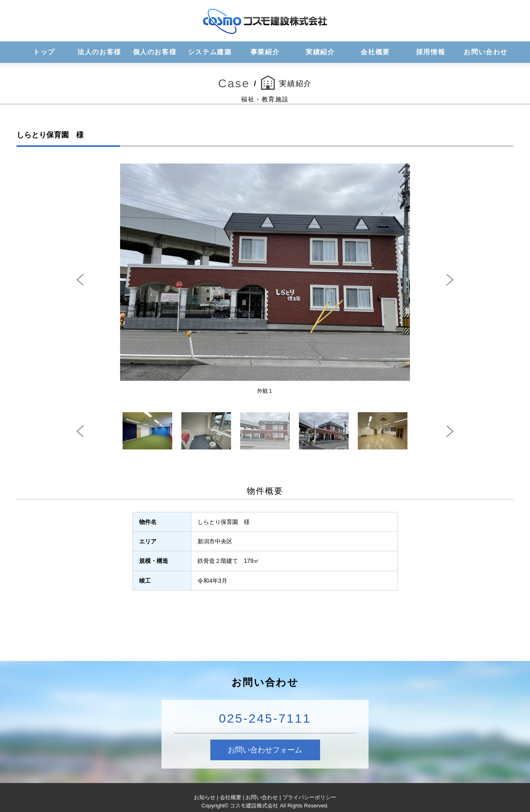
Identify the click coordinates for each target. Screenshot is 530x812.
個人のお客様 (155, 52)
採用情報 (431, 52)
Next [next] (450, 280)
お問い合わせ (486, 52)
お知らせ (205, 797)
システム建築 (210, 52)
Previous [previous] (80, 280)
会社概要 (375, 52)
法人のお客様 (99, 52)
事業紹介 (265, 52)
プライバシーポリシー (309, 797)
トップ (44, 52)
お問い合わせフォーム (265, 750)
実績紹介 (320, 52)
